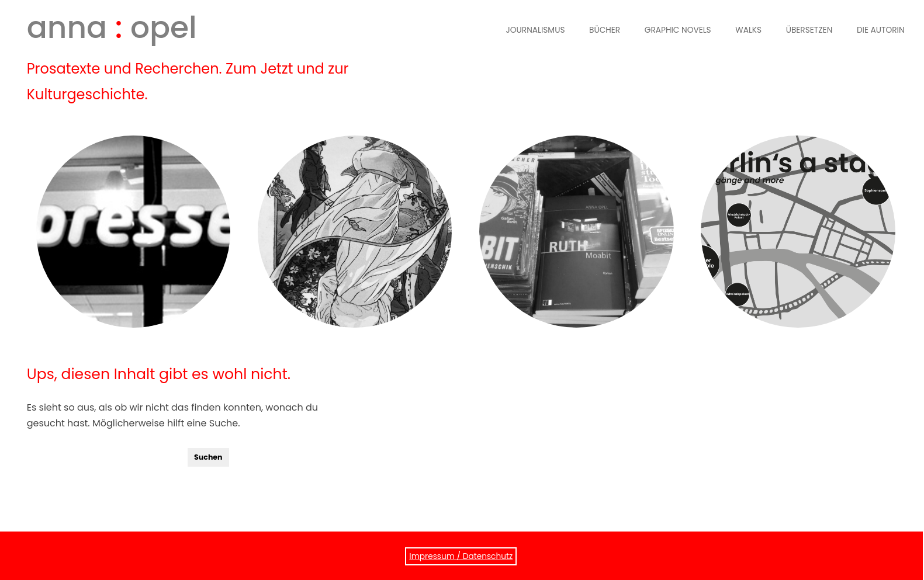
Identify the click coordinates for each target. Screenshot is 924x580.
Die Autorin (881, 30)
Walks (748, 30)
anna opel (112, 27)
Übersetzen (809, 30)
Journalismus (536, 30)
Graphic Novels (678, 30)
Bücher (605, 30)
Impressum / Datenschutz (461, 556)
